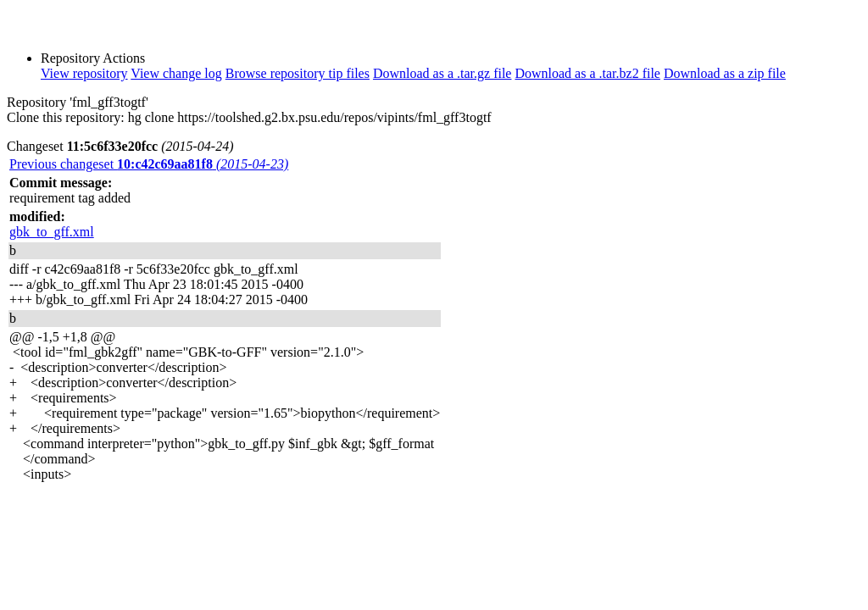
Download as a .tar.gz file (442, 73)
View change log (176, 73)
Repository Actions (93, 58)
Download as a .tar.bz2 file (587, 73)
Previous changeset (149, 164)
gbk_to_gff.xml (52, 232)
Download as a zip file (725, 73)
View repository (84, 73)
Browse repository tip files (298, 73)
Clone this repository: (66, 117)
